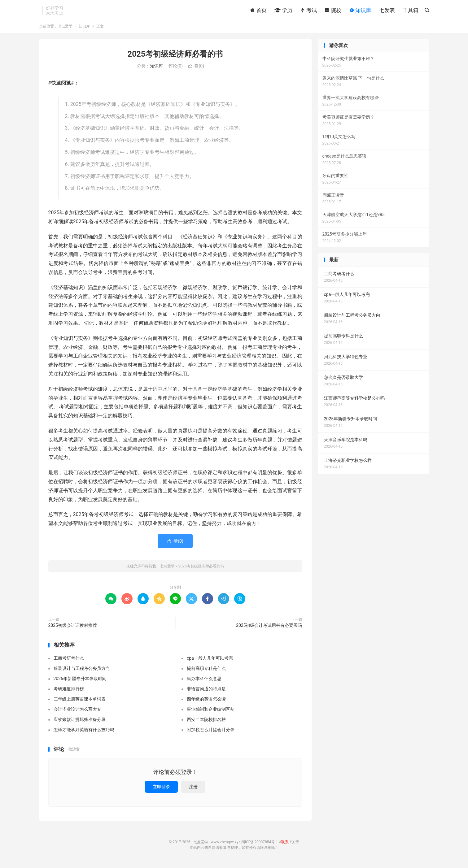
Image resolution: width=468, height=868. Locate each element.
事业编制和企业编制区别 (211, 712)
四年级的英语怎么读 (206, 702)
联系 (285, 845)
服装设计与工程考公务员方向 (82, 671)
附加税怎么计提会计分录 (211, 733)
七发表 (387, 11)
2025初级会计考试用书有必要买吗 (269, 628)
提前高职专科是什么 (206, 671)
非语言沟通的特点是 (206, 692)
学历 (283, 11)
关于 (295, 845)
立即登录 (161, 789)
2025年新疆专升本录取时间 (80, 682)
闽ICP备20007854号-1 (260, 845)
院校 (333, 11)
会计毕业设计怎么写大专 (77, 712)
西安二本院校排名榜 (206, 723)
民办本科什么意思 (204, 682)
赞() (196, 69)
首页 (258, 11)
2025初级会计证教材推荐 (73, 628)
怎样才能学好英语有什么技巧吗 (84, 733)
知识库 (360, 11)
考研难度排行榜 (69, 692)
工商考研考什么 (69, 661)
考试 (308, 11)
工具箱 (411, 11)
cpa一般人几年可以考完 (210, 661)
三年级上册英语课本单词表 (80, 702)
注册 (193, 789)
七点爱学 (65, 29)
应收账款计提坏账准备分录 (80, 723)
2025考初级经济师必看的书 (175, 57)
